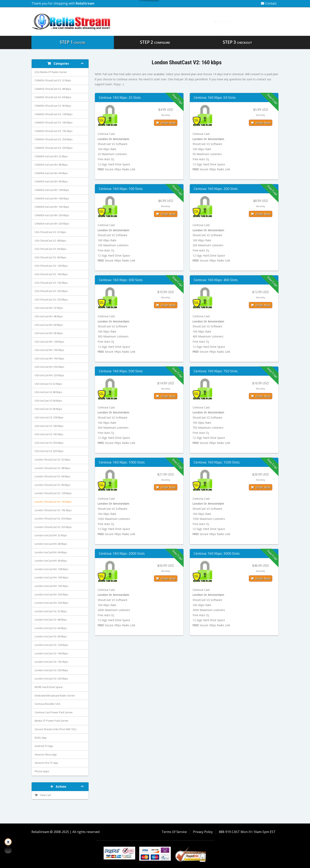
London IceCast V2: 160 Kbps (51, 653)
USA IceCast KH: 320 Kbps (49, 375)
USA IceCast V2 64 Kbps (48, 401)
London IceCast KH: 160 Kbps (52, 578)
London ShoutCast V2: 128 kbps (53, 493)
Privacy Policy (203, 832)
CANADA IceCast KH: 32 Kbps (51, 156)
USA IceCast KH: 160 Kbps (49, 350)
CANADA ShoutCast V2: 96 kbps (53, 106)
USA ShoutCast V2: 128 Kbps (51, 266)
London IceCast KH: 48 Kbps (51, 544)
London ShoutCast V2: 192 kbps (53, 510)
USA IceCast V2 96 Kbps (48, 409)
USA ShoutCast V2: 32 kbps (50, 232)
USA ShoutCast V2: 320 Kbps (51, 300)
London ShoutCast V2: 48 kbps (52, 468)
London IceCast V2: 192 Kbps (51, 662)
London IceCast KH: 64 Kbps (51, 552)
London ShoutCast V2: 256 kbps (53, 519)
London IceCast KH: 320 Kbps (52, 603)
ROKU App (41, 738)
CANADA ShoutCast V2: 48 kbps (53, 89)
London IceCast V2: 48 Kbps (51, 620)
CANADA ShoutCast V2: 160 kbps (54, 123)
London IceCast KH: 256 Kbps (52, 595)
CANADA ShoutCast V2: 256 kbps (54, 139)
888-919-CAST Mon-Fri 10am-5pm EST (247, 832)
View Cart (43, 795)
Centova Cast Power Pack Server (54, 712)
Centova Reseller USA (47, 704)
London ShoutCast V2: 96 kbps (52, 485)
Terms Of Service (174, 832)
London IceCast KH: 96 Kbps (51, 561)
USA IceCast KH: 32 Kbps (49, 308)
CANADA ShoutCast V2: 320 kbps (54, 148)
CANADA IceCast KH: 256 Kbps (52, 215)
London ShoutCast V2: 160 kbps (53, 502)
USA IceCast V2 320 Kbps (49, 451)
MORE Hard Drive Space (49, 687)
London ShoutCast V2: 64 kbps (52, 476)
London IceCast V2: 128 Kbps (51, 645)
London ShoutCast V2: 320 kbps (53, 527)
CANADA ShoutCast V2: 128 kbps (54, 114)
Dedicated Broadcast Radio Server (55, 696)
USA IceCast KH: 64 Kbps (49, 325)
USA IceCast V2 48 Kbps (48, 392)
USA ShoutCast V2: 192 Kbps (51, 283)
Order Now (166, 123)
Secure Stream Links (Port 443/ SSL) (55, 729)
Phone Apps (42, 771)
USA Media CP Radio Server (51, 72)
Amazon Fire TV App (46, 763)
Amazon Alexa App (46, 755)
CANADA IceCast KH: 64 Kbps (51, 173)
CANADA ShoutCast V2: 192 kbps (54, 131)
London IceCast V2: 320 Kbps (51, 679)
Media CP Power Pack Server (52, 721)
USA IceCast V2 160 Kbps (49, 426)
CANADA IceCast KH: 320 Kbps (52, 224)
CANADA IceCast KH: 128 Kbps (52, 190)
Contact (269, 3)
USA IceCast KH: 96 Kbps (49, 333)
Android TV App (44, 746)
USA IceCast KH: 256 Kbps (49, 367)
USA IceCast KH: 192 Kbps (49, 359)
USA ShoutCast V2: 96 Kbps (51, 257)
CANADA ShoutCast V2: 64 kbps (53, 97)
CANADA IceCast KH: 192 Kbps (52, 207)
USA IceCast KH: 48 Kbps (49, 316)
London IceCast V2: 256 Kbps (51, 670)
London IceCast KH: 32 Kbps (51, 535)
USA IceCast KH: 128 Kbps (49, 342)
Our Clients (225, 21)
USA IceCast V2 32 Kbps (48, 384)
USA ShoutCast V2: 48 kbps (50, 241)
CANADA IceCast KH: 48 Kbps (51, 165)
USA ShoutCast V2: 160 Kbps (51, 274)
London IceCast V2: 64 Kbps (51, 628)
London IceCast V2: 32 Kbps (51, 611)
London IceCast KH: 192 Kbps (52, 586)
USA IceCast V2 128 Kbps (49, 417)
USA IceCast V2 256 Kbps (49, 443)
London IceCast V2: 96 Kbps (51, 636)
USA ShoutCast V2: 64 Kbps (51, 249)
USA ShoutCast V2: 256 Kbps (51, 291)
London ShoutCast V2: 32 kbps (52, 460)
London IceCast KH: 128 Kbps (52, 569)
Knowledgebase (261, 21)
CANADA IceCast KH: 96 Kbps (51, 181)
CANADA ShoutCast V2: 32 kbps (53, 80)
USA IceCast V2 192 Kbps (49, 434)
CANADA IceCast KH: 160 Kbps (52, 199)
